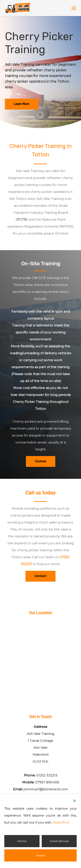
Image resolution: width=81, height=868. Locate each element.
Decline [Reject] (22, 841)
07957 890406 (47, 782)
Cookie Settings (59, 841)
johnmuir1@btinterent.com (46, 789)
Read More (61, 822)
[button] (74, 8)
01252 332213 (47, 775)
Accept (41, 855)
